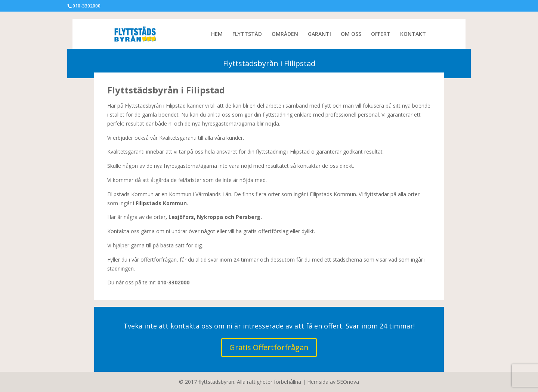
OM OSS (351, 34)
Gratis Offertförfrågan (269, 347)
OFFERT (381, 34)
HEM (217, 34)
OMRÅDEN (285, 34)
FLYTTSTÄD (247, 34)
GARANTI (319, 34)
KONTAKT (413, 34)
